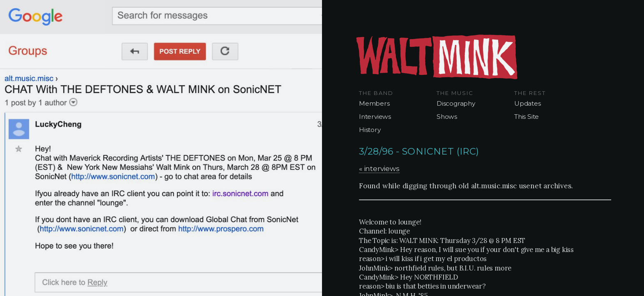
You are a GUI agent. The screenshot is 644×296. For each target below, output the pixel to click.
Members (374, 103)
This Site (527, 117)
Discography (456, 103)
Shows (447, 117)
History (370, 130)
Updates (528, 103)
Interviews (375, 117)
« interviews (379, 168)
